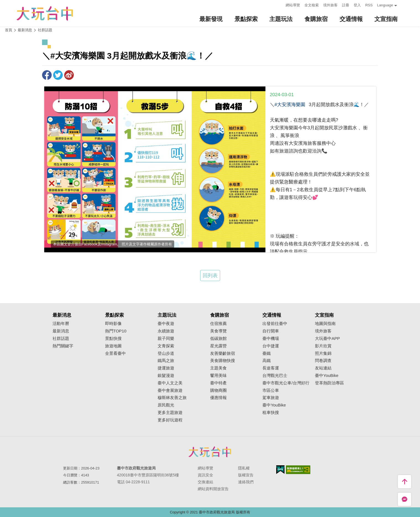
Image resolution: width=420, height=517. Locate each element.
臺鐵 (267, 353)
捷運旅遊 (166, 368)
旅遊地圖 (113, 346)
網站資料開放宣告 (213, 489)
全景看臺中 (115, 353)
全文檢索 (312, 5)
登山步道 (166, 353)
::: (280, 5)
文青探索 (166, 346)
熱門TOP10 (116, 331)
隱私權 (244, 468)
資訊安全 (205, 475)
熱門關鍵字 (63, 346)
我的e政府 (280, 470)
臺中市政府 (210, 452)
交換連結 (205, 482)
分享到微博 (69, 75)
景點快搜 (113, 338)
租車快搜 (271, 413)
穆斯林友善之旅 (172, 398)
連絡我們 (246, 482)
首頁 (9, 30)
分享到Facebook (47, 75)
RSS (369, 5)
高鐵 (267, 361)
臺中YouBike (274, 405)
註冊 (346, 5)
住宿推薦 (218, 324)
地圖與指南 (325, 324)
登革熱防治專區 (329, 383)
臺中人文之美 (170, 383)
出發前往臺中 (275, 324)
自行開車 (271, 331)
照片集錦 (323, 353)
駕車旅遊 (271, 398)
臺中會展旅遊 (170, 390)
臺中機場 (271, 338)
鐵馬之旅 (166, 361)
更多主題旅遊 (170, 413)
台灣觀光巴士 (275, 376)
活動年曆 (61, 324)
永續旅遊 (166, 331)
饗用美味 (218, 376)
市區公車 (271, 390)
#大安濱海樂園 (290, 105)
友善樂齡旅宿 (223, 353)
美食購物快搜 (223, 361)
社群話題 (45, 30)
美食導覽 (218, 331)
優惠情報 (218, 398)
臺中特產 (218, 383)
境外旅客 (330, 5)
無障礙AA (298, 470)
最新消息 (61, 331)
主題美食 (218, 368)
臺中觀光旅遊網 (45, 13)
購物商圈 (218, 390)
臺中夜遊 (166, 324)
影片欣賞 (323, 346)
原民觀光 (166, 405)
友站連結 (323, 368)
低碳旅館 (218, 338)
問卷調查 (323, 361)
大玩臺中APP (327, 338)
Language (385, 5)
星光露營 (218, 346)
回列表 (210, 275)
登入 (357, 5)
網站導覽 (293, 5)
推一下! (58, 75)
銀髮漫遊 (166, 376)
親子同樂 (166, 338)
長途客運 (271, 368)
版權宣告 (246, 475)
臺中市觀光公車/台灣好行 (286, 383)
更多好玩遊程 (170, 420)
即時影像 (113, 324)
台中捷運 (271, 346)
